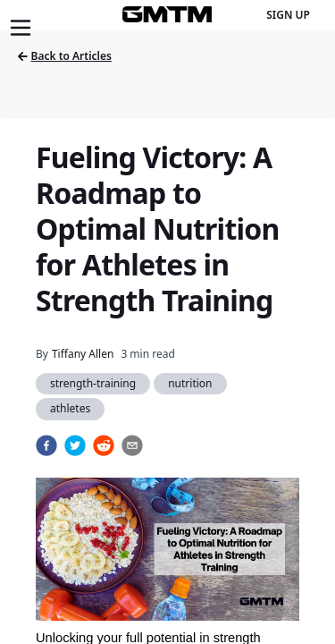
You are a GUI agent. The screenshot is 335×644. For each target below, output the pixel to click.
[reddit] (104, 445)
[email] (132, 445)
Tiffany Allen (83, 354)
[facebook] (46, 445)
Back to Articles (65, 56)
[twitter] (75, 445)
